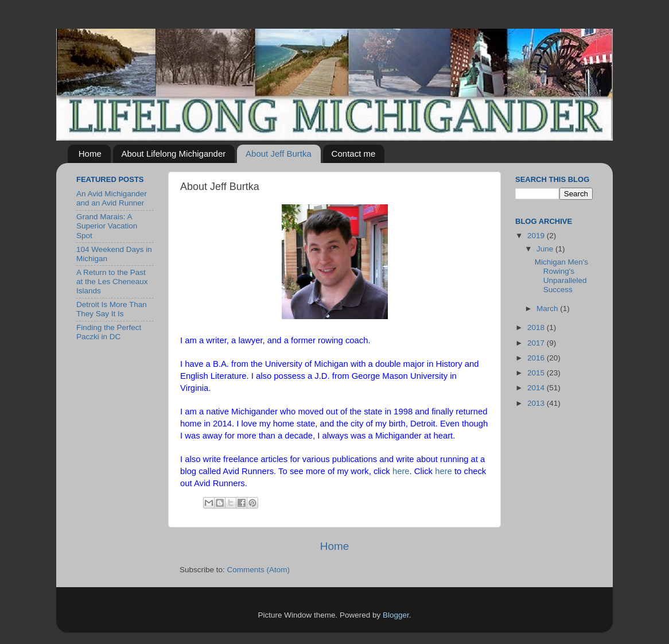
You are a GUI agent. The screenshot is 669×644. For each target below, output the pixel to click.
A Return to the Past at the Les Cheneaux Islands (112, 282)
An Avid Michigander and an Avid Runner (112, 198)
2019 (537, 236)
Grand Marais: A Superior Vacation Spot (107, 226)
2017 (537, 343)
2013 (537, 403)
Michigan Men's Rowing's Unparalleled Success (561, 276)
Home (90, 154)
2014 (537, 388)
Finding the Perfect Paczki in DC (109, 332)
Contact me (354, 154)
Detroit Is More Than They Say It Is (112, 309)
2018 (537, 327)
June (546, 249)
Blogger (396, 615)
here (401, 471)
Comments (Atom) (259, 570)
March (548, 309)
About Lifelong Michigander (174, 154)
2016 (537, 358)
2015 (537, 373)
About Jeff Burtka (279, 154)
